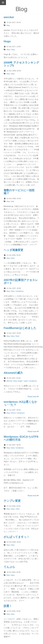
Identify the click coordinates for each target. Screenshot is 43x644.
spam (26, 381)
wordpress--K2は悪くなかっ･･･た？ (20, 403)
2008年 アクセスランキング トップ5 (21, 64)
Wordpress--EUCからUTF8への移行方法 (21, 438)
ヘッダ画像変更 (13, 250)
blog (8, 25)
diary (8, 50)
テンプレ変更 (12, 501)
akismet (9, 381)
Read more (33, 397)
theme (13, 413)
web (12, 201)
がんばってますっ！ (17, 537)
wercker (9, 17)
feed (18, 336)
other (18, 509)
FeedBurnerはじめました (20, 328)
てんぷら (9, 567)
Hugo (7, 41)
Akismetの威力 (13, 373)
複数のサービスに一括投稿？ (19, 192)
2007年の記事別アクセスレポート (21, 282)
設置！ (8, 606)
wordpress (20, 291)
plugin (20, 381)
